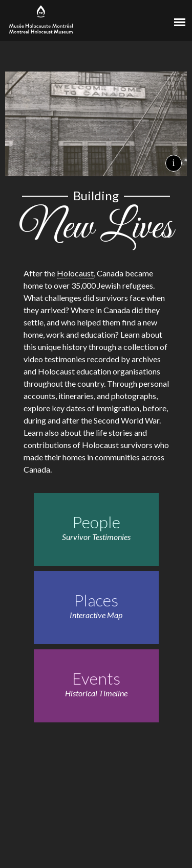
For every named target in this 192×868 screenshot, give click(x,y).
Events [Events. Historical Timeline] (96, 678)
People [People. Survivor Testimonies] (96, 522)
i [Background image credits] (173, 163)
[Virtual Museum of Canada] (141, 19)
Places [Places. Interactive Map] (96, 600)
